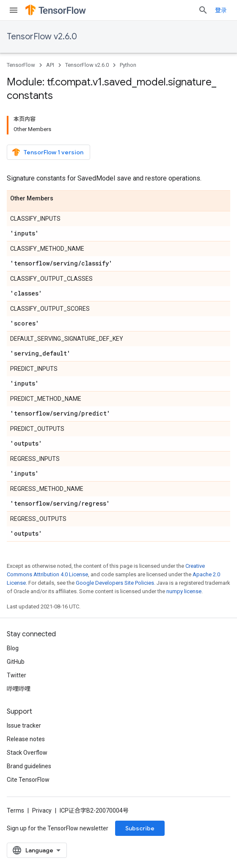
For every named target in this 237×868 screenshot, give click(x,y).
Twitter (17, 675)
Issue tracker (24, 726)
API (50, 65)
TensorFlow (21, 65)
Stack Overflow (27, 753)
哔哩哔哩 (19, 689)
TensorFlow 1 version (48, 152)
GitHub (16, 662)
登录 (221, 10)
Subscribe (140, 828)
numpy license (184, 591)
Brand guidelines (29, 766)
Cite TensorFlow (28, 780)
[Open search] (203, 10)
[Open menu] (14, 10)
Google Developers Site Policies (115, 583)
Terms (15, 810)
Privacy (42, 810)
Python (128, 65)
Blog (13, 648)
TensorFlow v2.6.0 (42, 37)
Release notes (26, 739)
